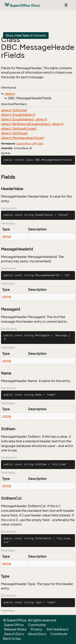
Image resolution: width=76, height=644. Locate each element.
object (10, 94)
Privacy (36, 629)
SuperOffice (23, 144)
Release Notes (15, 629)
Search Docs (14, 634)
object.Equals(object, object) (24, 119)
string (7, 236)
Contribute (59, 634)
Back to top (12, 639)
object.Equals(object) (18, 115)
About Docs (37, 634)
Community (37, 625)
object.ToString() (14, 110)
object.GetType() (14, 133)
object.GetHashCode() (19, 129)
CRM (34, 144)
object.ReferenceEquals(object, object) (32, 124)
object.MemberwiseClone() (22, 138)
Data (41, 144)
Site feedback (57, 629)
